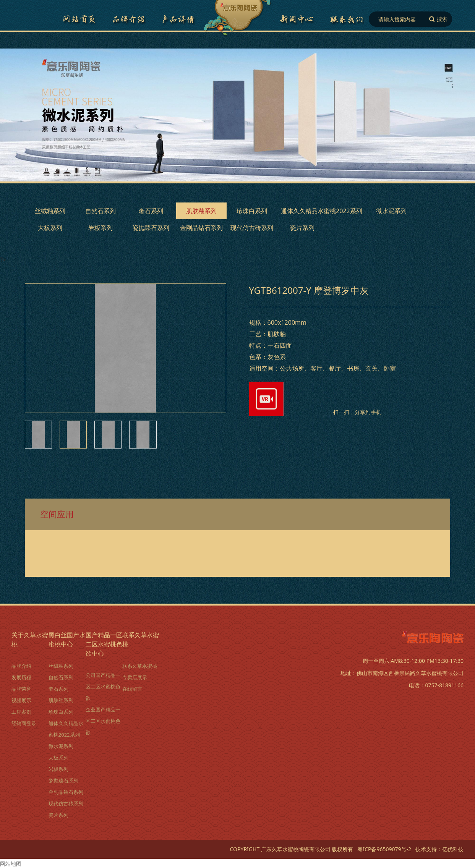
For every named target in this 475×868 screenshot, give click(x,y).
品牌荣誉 (21, 689)
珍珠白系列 (252, 211)
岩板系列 (101, 228)
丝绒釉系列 (50, 211)
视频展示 (21, 700)
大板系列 (50, 228)
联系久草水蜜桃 (347, 19)
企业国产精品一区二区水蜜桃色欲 (103, 721)
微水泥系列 (391, 211)
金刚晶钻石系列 (201, 228)
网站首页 (79, 19)
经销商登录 (24, 723)
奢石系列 (151, 211)
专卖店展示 (135, 677)
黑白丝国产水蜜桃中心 (67, 640)
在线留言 (132, 689)
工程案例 (21, 712)
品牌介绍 (129, 19)
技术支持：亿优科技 (439, 849)
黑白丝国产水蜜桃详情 (178, 19)
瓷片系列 (302, 228)
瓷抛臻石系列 (151, 228)
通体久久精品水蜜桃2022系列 (322, 211)
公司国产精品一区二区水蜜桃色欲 (103, 687)
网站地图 (11, 864)
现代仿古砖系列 (252, 228)
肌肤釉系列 (201, 211)
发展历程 (21, 677)
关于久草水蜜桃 (30, 640)
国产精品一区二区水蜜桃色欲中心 (297, 19)
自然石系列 (101, 211)
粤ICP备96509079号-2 (384, 849)
